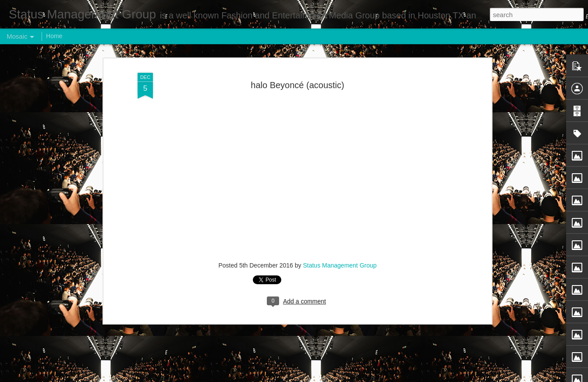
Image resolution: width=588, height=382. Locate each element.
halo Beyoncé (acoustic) (297, 85)
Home (54, 36)
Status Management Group (340, 265)
